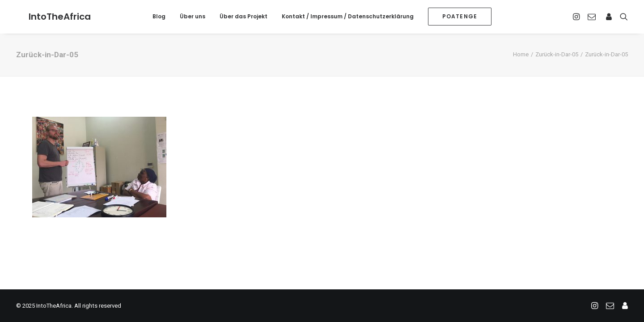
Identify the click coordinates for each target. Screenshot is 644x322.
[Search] (622, 17)
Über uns (193, 16)
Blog (159, 16)
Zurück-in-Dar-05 (557, 54)
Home (521, 54)
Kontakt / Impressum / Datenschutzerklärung (348, 16)
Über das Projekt (244, 16)
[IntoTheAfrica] (47, 17)
